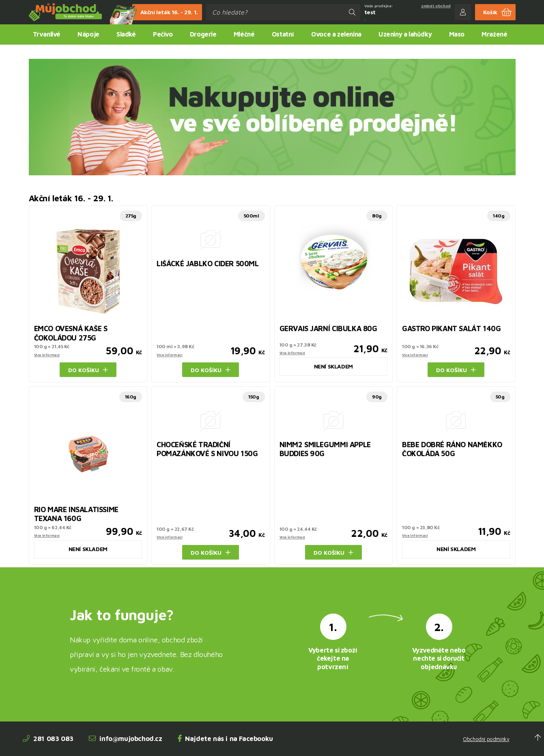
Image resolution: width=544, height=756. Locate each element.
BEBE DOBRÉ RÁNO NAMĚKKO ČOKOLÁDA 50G (452, 449)
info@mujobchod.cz (126, 739)
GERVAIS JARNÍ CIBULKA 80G (328, 328)
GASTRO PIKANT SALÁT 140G (451, 328)
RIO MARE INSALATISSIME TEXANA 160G (76, 514)
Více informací (47, 355)
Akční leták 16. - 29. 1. (165, 12)
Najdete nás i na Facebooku (225, 739)
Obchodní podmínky (486, 739)
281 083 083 (48, 739)
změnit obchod (436, 6)
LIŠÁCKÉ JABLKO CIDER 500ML (208, 264)
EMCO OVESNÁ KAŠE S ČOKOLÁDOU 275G (71, 333)
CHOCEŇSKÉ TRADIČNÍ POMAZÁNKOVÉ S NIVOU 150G (207, 449)
